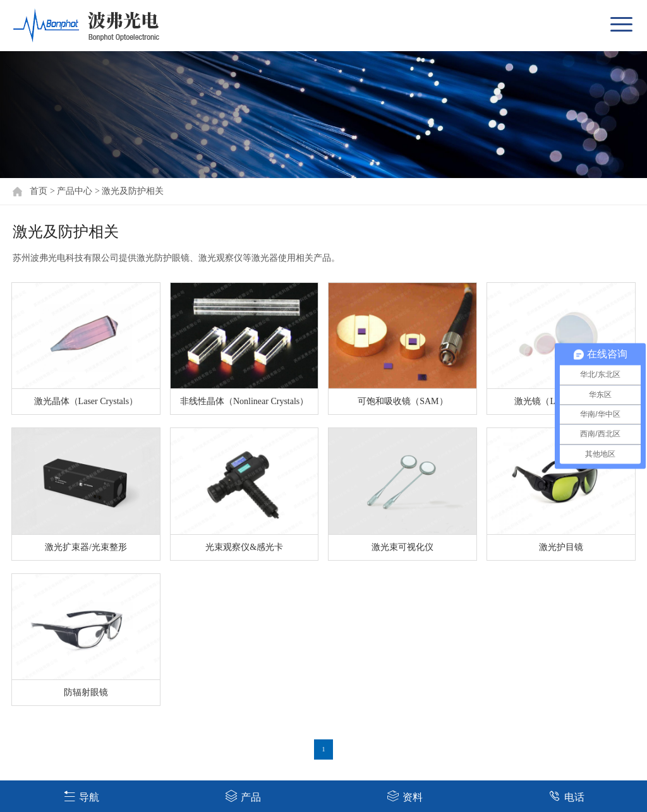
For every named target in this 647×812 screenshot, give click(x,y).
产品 (243, 796)
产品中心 (75, 191)
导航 (81, 796)
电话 (566, 796)
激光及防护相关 (133, 191)
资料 (405, 796)
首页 (39, 191)
